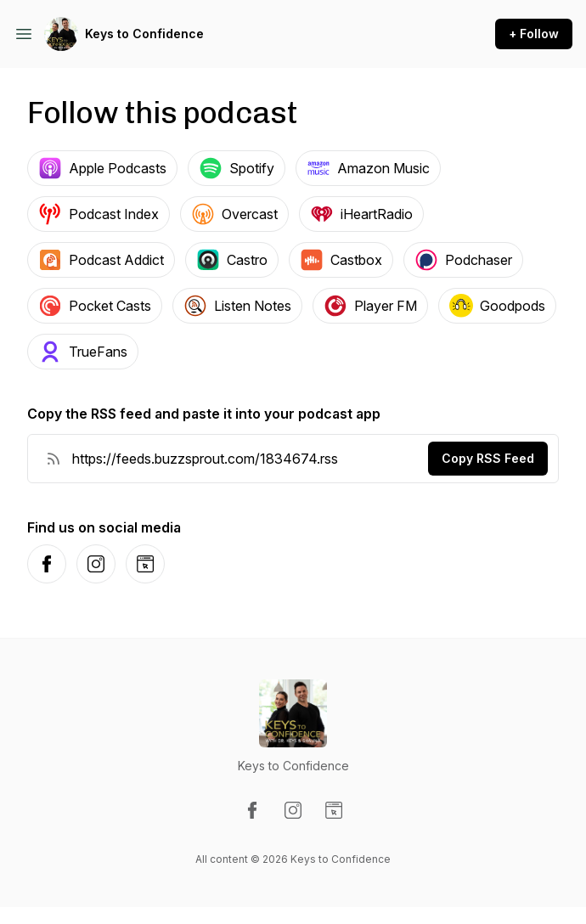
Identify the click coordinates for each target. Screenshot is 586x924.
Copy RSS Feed (488, 458)
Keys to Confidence (144, 34)
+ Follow (534, 34)
